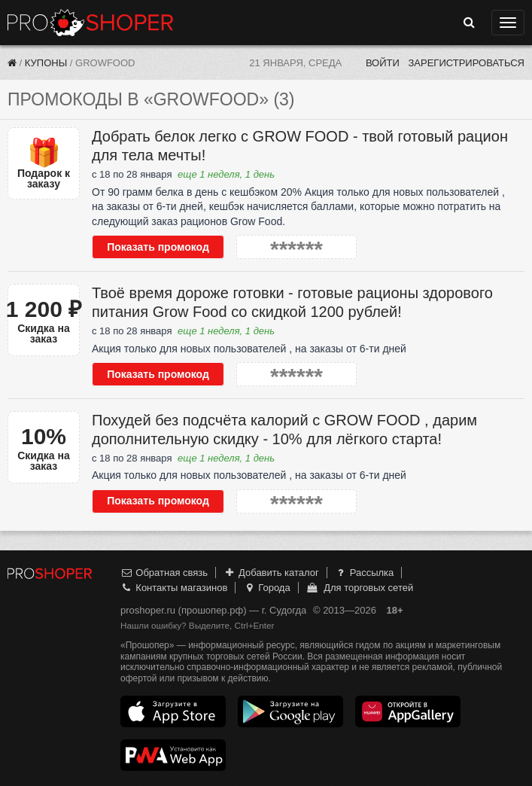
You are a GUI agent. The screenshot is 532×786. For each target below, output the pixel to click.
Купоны (46, 63)
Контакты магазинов (174, 588)
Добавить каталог (271, 573)
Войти (383, 63)
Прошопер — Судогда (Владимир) (90, 23)
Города (267, 588)
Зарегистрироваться (466, 63)
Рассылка (364, 573)
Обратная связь (164, 573)
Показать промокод (158, 247)
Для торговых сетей (359, 588)
